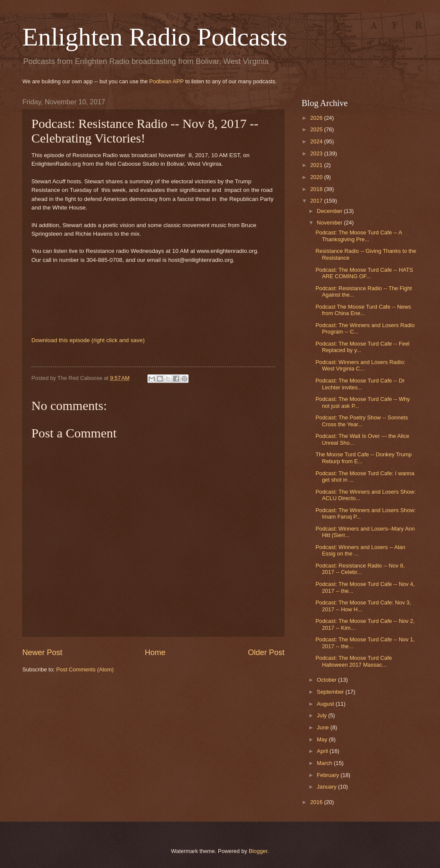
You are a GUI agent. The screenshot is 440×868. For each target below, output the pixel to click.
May (323, 739)
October (327, 680)
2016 (317, 802)
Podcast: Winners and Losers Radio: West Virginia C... (360, 365)
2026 (317, 118)
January (327, 787)
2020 (317, 177)
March (325, 763)
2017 (317, 201)
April (323, 751)
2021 (317, 165)
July (322, 715)
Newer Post (42, 653)
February (328, 775)
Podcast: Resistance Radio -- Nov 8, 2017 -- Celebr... (360, 569)
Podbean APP (166, 81)
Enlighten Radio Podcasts (155, 37)
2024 (317, 141)
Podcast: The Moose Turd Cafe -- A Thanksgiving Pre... (359, 236)
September (331, 692)
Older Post (266, 653)
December (330, 211)
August (326, 704)
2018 (317, 189)
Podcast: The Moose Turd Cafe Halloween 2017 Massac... (354, 661)
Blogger (258, 851)
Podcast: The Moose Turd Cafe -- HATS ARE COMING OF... (364, 273)
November (330, 223)
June (324, 727)
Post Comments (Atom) (85, 669)
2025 (317, 129)
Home (155, 653)
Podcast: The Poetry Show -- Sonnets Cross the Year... (362, 421)
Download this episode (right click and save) (88, 340)
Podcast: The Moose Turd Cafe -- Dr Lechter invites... (360, 384)
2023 (317, 153)
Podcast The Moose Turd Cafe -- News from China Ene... (363, 310)
